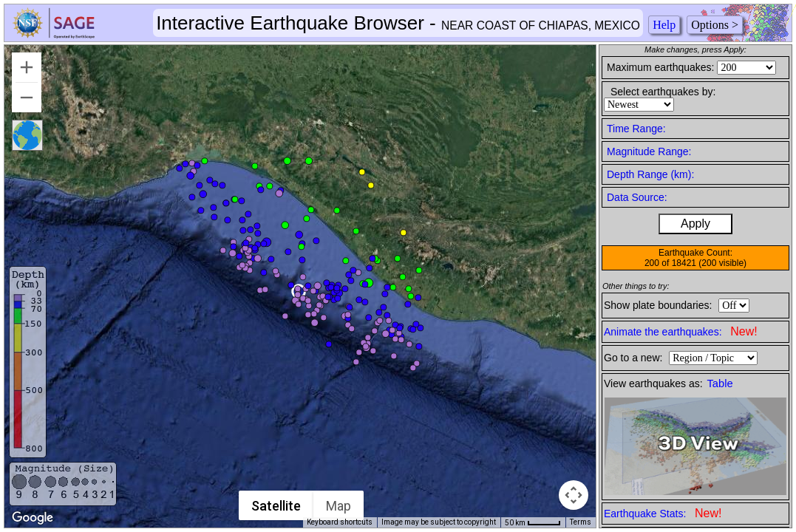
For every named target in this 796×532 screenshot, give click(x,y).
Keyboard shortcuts (340, 522)
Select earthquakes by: (663, 92)
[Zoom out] (27, 98)
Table (720, 383)
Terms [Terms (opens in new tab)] (581, 522)
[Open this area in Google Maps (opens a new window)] (33, 518)
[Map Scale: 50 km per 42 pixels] (533, 522)
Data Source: (637, 197)
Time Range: (636, 129)
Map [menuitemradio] (339, 506)
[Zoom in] (27, 67)
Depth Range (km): (650, 174)
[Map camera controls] (574, 495)
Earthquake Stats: (663, 513)
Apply (695, 224)
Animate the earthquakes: (681, 331)
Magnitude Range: (649, 151)
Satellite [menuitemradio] (276, 506)
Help (664, 25)
